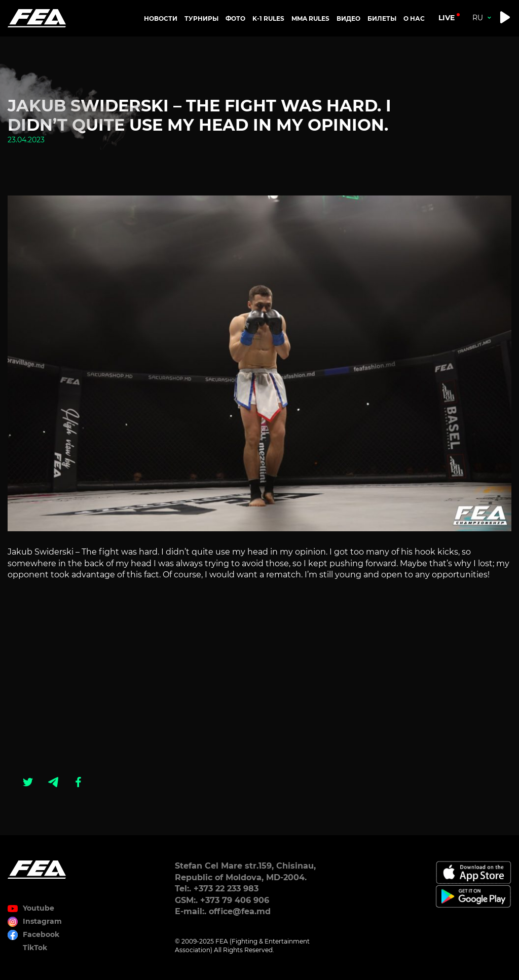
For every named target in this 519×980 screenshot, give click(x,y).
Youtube (39, 908)
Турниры (201, 18)
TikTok (35, 948)
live (447, 18)
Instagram (42, 921)
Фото (235, 18)
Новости (161, 18)
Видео (348, 18)
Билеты (382, 18)
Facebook (41, 934)
